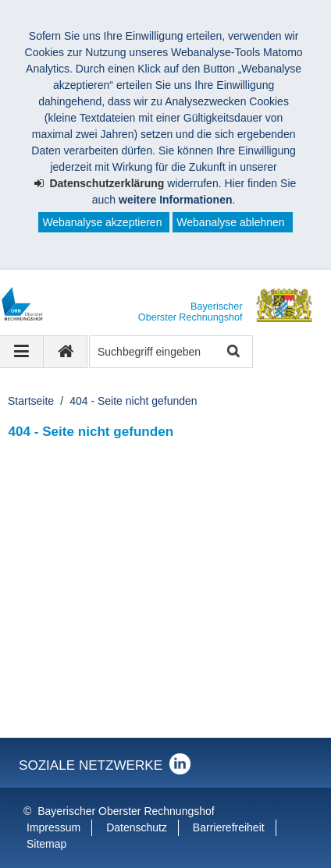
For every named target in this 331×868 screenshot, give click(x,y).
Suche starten (232, 352)
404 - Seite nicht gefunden (133, 401)
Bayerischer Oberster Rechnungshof (126, 811)
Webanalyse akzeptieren (102, 222)
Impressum (53, 827)
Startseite (31, 401)
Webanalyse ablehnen (230, 222)
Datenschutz (137, 827)
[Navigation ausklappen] (22, 352)
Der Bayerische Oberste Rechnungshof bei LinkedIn (180, 764)
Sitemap (46, 844)
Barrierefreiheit (229, 827)
